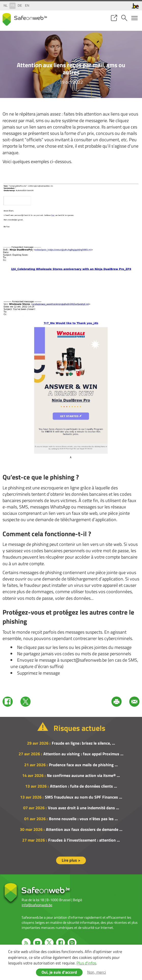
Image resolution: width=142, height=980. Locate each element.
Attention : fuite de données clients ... (83, 786)
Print (117, 702)
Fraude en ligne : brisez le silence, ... (83, 743)
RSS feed (26, 943)
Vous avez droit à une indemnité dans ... (83, 808)
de (20, 6)
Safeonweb (25, 19)
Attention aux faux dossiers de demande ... (84, 829)
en (27, 6)
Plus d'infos (86, 963)
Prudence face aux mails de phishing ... (83, 765)
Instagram (72, 943)
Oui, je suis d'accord (59, 972)
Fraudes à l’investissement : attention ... (84, 840)
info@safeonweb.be (37, 905)
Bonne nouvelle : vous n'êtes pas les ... (83, 819)
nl (5, 6)
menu (134, 18)
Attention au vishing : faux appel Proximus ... (83, 754)
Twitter (25, 702)
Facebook (8, 702)
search (124, 18)
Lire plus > (71, 860)
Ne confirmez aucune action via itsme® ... (83, 775)
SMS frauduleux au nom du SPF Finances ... (83, 797)
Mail (134, 702)
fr (12, 6)
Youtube (38, 943)
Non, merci (97, 972)
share (114, 18)
